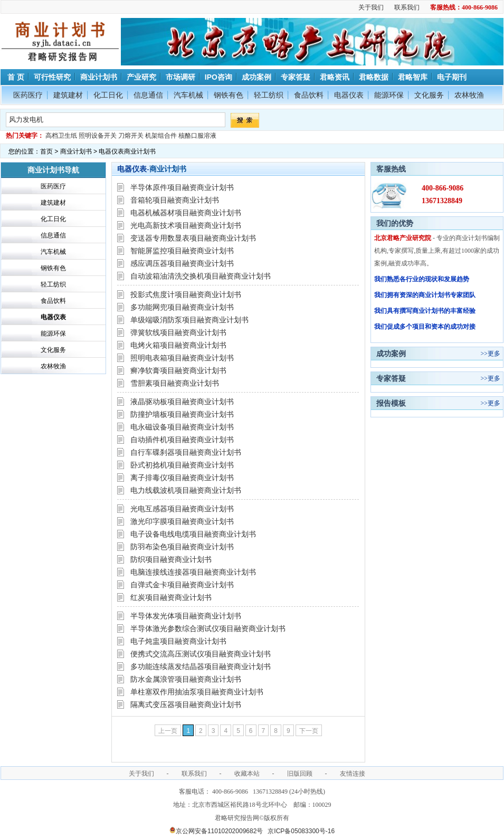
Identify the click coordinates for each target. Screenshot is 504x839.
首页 (46, 151)
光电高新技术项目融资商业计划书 (186, 225)
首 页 (15, 77)
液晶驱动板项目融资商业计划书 (182, 402)
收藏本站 (247, 774)
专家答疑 (296, 77)
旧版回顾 (300, 774)
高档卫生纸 (61, 136)
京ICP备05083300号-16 (301, 831)
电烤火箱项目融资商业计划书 (178, 345)
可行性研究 (52, 77)
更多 (494, 354)
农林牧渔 (469, 95)
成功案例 (256, 77)
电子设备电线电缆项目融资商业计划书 (193, 534)
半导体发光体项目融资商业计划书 (186, 616)
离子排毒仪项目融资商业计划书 (182, 478)
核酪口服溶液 (197, 136)
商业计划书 (99, 77)
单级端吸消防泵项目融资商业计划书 (189, 320)
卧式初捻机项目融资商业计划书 (182, 465)
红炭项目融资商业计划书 (171, 597)
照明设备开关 (98, 136)
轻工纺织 (269, 95)
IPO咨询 (218, 77)
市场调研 (180, 77)
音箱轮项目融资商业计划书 (175, 200)
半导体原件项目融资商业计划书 (182, 187)
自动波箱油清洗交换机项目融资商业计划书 (201, 276)
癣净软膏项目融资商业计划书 (178, 370)
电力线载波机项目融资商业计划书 (186, 490)
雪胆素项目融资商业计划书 (175, 383)
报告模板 (391, 403)
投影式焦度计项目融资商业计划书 (186, 294)
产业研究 (141, 77)
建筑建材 (68, 95)
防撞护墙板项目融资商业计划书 (182, 414)
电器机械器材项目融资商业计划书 (186, 213)
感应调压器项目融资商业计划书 (182, 263)
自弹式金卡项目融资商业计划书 (182, 585)
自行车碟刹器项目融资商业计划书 (186, 452)
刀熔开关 (131, 136)
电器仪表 (349, 95)
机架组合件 (161, 136)
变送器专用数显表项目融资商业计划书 (193, 238)
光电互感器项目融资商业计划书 (182, 509)
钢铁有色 (229, 95)
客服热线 (391, 169)
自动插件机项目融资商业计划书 (182, 440)
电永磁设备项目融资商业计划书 (182, 427)
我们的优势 (395, 223)
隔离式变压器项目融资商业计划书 (186, 704)
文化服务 (429, 95)
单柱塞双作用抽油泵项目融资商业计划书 (197, 692)
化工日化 (108, 95)
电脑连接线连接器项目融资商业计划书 (193, 572)
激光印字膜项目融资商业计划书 (182, 521)
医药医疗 (28, 95)
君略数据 (374, 77)
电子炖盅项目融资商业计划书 (178, 641)
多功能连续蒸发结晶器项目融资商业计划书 (201, 666)
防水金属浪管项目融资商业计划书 (186, 679)
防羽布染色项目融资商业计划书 (182, 547)
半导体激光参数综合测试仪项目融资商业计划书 (208, 628)
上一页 (168, 731)
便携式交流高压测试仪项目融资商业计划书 (201, 654)
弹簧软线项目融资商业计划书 (178, 332)
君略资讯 (335, 77)
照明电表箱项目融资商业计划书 (182, 358)
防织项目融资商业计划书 (171, 559)
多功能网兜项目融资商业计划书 (182, 307)
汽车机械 (188, 95)
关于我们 (371, 7)
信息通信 (148, 95)
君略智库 (413, 77)
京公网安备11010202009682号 (216, 831)
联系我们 (407, 7)
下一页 (309, 731)
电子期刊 (452, 77)
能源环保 (389, 95)
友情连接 (353, 774)
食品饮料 (309, 95)
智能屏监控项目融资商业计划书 (182, 251)
